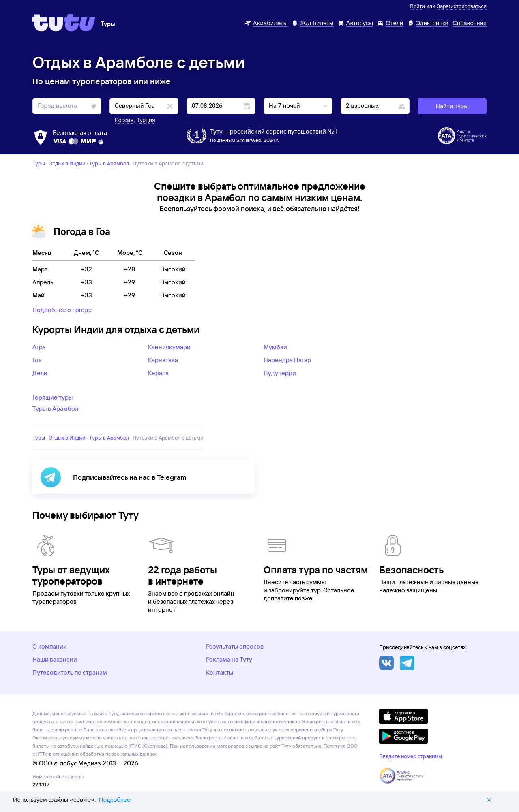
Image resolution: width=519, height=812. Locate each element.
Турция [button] (146, 120)
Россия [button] (124, 120)
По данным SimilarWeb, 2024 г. (244, 140)
